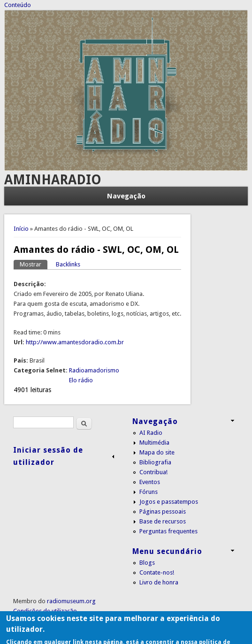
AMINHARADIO (53, 180)
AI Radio (151, 433)
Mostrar (34, 264)
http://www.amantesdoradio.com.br (75, 342)
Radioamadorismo (94, 370)
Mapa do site (157, 452)
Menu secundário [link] (167, 551)
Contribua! (153, 472)
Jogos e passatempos (169, 502)
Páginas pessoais (163, 511)
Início (21, 229)
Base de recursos (163, 521)
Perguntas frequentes (168, 531)
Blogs (147, 563)
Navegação (126, 196)
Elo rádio (81, 380)
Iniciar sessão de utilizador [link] (48, 456)
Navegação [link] (155, 421)
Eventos (150, 482)
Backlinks (68, 264)
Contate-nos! (157, 572)
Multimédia (154, 443)
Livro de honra (159, 582)
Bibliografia (155, 462)
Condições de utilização (45, 611)
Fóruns (149, 492)
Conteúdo (18, 5)
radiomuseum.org (71, 601)
